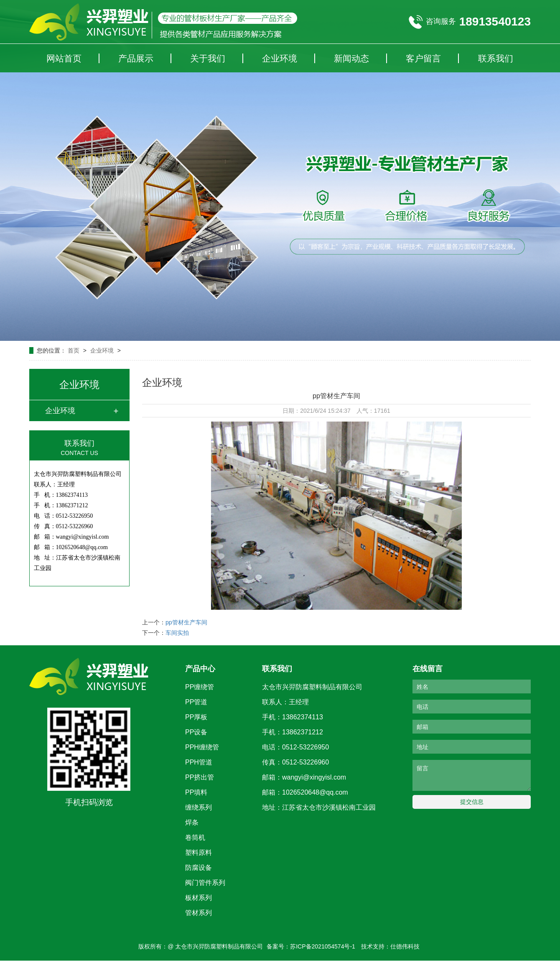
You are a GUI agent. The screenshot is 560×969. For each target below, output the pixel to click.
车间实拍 (177, 633)
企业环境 (280, 58)
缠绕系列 (199, 807)
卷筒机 (195, 837)
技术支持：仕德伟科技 (390, 946)
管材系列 (199, 913)
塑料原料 (199, 853)
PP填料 (196, 792)
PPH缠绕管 (202, 747)
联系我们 (496, 58)
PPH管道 (199, 762)
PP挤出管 (200, 777)
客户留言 (423, 58)
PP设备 (196, 732)
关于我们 (208, 58)
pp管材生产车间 (186, 622)
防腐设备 (199, 868)
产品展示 (136, 58)
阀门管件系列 (205, 883)
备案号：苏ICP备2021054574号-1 (311, 946)
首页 (74, 350)
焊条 (192, 822)
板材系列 (199, 898)
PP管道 (196, 702)
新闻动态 (351, 58)
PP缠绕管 (200, 687)
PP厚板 (196, 717)
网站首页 (64, 58)
